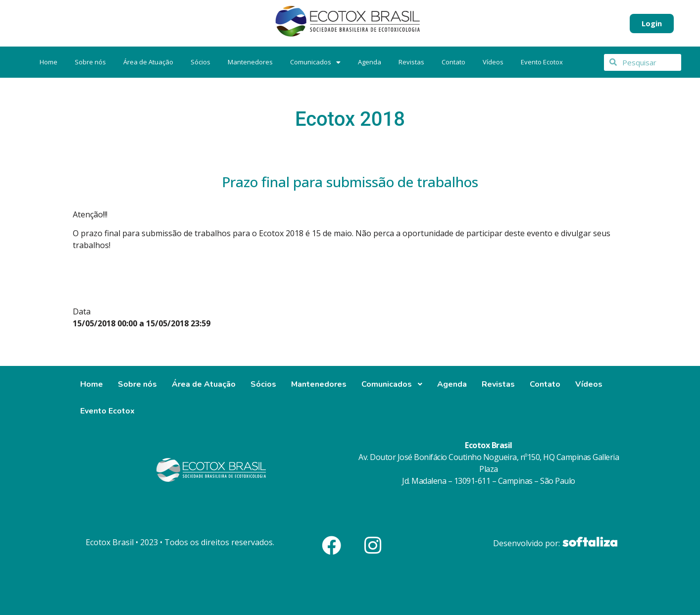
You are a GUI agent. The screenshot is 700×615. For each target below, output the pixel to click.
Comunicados (315, 62)
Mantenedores (250, 62)
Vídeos (493, 62)
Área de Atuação (148, 62)
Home (49, 62)
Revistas (411, 62)
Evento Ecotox (542, 62)
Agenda (370, 62)
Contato (453, 62)
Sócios (200, 62)
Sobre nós (90, 62)
